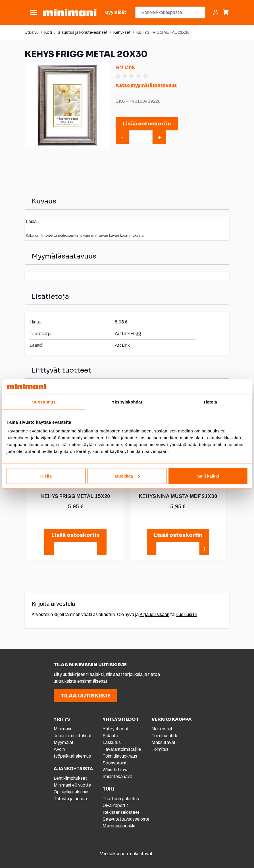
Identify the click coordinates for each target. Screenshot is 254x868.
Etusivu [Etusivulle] (32, 32)
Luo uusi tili (187, 614)
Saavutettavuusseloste (126, 819)
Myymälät (64, 742)
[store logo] (70, 13)
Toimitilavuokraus (120, 756)
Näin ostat (162, 729)
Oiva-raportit (115, 805)
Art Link (125, 67)
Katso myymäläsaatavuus (146, 85)
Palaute (110, 736)
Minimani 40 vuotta (72, 785)
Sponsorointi (115, 763)
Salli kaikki (208, 476)
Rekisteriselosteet (121, 812)
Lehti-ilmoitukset (70, 778)
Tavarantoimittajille (122, 749)
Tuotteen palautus (121, 799)
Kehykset (122, 32)
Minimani (62, 729)
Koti (48, 32)
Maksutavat (164, 742)
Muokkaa (127, 476)
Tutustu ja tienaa (70, 799)
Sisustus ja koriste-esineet (83, 32)
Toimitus (160, 749)
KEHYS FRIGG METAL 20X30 (163, 32)
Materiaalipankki (119, 826)
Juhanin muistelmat (73, 736)
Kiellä (46, 476)
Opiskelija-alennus (72, 792)
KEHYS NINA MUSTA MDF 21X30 (178, 496)
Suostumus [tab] (44, 402)
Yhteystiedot (116, 729)
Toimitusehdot (166, 736)
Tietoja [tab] (210, 402)
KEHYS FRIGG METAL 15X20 (75, 496)
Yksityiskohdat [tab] (127, 402)
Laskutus (112, 742)
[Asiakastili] (216, 12)
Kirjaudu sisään (154, 614)
